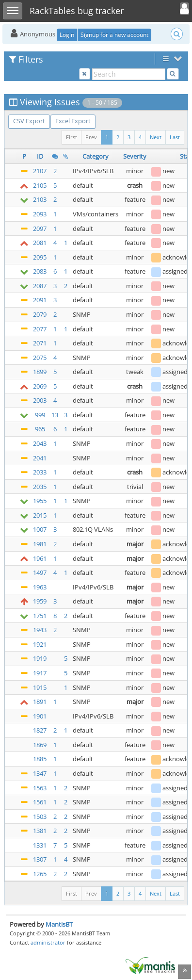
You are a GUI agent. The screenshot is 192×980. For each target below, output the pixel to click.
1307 (40, 859)
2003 (40, 400)
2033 (40, 472)
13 (55, 415)
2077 (40, 329)
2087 (40, 286)
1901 (40, 716)
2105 (40, 185)
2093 (40, 214)
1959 (40, 601)
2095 (40, 257)
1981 (40, 544)
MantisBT (59, 924)
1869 (40, 745)
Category (96, 156)
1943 (40, 630)
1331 (40, 845)
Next (156, 137)
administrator (48, 942)
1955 (40, 501)
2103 (40, 199)
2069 (40, 386)
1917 (40, 673)
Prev (91, 137)
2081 (40, 243)
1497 (40, 572)
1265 (40, 874)
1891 (40, 702)
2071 (40, 343)
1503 (40, 817)
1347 (40, 773)
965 (40, 429)
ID (40, 156)
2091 (40, 300)
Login (67, 35)
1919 (40, 658)
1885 (40, 759)
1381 (40, 831)
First (72, 137)
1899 (40, 372)
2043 (40, 443)
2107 (40, 171)
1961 (40, 558)
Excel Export (73, 121)
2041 (40, 458)
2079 (40, 314)
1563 (40, 788)
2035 (40, 487)
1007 (40, 529)
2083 (40, 271)
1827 (40, 730)
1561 (40, 802)
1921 (40, 644)
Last (175, 137)
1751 (40, 616)
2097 (40, 229)
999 (40, 415)
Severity (135, 156)
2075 (40, 358)
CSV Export (29, 121)
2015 (40, 515)
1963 (40, 587)
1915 (40, 687)
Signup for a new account (114, 35)
